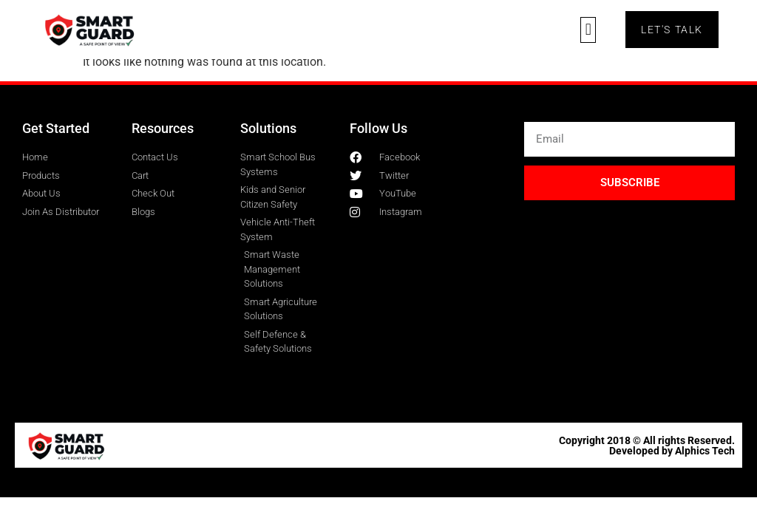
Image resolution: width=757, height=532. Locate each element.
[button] (588, 30)
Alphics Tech (705, 451)
